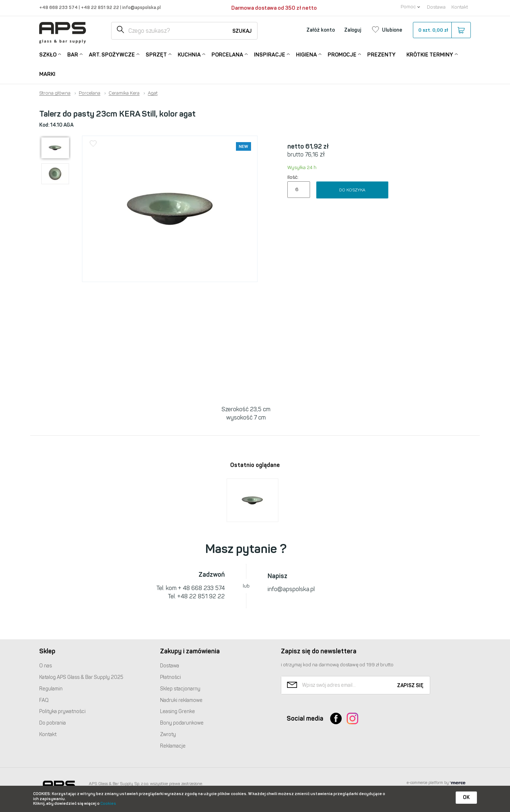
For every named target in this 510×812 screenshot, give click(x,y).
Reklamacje (173, 746)
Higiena (306, 54)
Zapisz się (410, 686)
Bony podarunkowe (182, 723)
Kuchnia (189, 54)
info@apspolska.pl (141, 7)
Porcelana (227, 54)
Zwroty (168, 734)
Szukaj (242, 31)
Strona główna (55, 93)
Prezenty (381, 55)
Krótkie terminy (430, 54)
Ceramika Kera (124, 93)
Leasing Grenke (177, 711)
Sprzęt (156, 54)
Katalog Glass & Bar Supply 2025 (81, 677)
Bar (73, 54)
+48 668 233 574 (59, 7)
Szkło (48, 54)
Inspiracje (270, 54)
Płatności (170, 677)
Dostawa (436, 7)
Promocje (342, 54)
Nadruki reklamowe (181, 700)
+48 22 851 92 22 (101, 7)
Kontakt (460, 7)
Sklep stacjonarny (180, 689)
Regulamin (51, 689)
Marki (47, 74)
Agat (153, 93)
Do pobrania (53, 723)
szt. (441, 30)
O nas (45, 666)
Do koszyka (352, 190)
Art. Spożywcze (112, 54)
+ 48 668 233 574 (201, 588)
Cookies (108, 804)
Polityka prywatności (62, 711)
